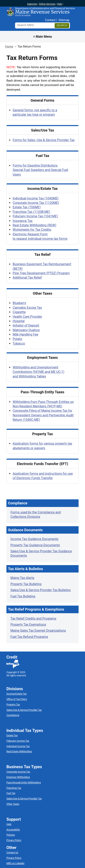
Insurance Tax (23, 221)
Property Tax (13, 705)
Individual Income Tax (18, 746)
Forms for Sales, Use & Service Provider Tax (44, 140)
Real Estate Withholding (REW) (34, 225)
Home (9, 47)
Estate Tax (12, 735)
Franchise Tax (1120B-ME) (31, 212)
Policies (11, 835)
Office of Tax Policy (17, 699)
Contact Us (12, 853)
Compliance (13, 715)
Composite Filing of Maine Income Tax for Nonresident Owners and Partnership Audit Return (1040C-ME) (43, 415)
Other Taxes (13, 804)
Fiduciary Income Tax (18, 741)
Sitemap (64, 20)
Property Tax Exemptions (28, 625)
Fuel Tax (11, 793)
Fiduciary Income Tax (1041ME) (35, 216)
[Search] (62, 26)
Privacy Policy (14, 840)
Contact (50, 20)
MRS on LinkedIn (15, 863)
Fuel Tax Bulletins (23, 596)
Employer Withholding (18, 777)
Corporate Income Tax (18, 772)
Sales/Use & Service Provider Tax (24, 710)
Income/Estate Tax (16, 694)
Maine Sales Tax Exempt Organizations (38, 631)
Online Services (47, 4)
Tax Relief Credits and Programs (33, 619)
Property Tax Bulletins (26, 584)
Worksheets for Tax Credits (32, 230)
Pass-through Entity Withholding (24, 783)
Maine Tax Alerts (22, 578)
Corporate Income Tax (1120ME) (36, 203)
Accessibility (13, 830)
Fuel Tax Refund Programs (29, 637)
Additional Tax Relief (27, 278)
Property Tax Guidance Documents (35, 545)
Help (60, 4)
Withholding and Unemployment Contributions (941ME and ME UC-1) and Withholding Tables (38, 372)
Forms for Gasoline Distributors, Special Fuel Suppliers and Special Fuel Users (40, 170)
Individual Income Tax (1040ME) (36, 198)
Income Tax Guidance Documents (34, 539)
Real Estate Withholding (19, 752)
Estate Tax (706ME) (27, 207)
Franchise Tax (14, 788)
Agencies (32, 4)
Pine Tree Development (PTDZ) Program (41, 273)
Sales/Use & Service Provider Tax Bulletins (41, 590)
